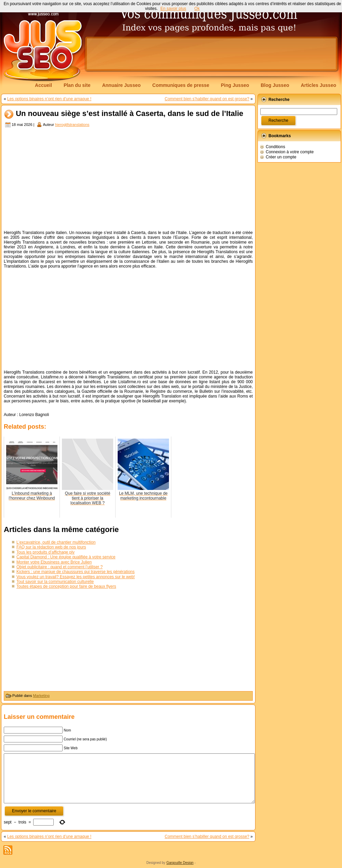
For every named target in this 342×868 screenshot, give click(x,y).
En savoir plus (173, 9)
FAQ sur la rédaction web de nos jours (51, 547)
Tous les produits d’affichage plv (45, 552)
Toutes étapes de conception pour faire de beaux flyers (66, 586)
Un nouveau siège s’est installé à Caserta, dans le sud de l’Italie (129, 114)
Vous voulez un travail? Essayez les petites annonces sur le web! (76, 577)
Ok (197, 9)
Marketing (41, 696)
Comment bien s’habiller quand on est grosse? (207, 99)
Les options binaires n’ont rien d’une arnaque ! (49, 99)
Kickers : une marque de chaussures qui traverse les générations (76, 572)
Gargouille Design (180, 863)
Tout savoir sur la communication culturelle (55, 582)
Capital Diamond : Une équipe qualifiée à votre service (66, 557)
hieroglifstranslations (72, 125)
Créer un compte (281, 157)
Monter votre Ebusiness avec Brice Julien (54, 562)
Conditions (275, 147)
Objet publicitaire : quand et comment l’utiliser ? (60, 567)
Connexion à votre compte (290, 152)
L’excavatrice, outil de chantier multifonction (56, 542)
